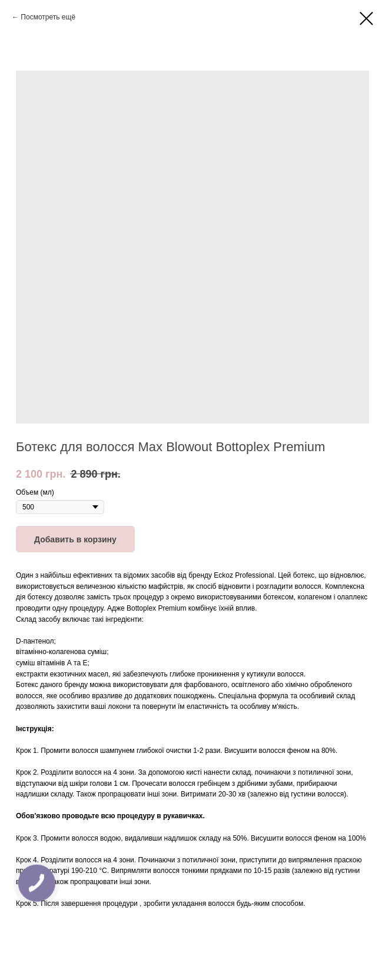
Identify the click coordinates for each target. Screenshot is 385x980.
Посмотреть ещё (48, 17)
